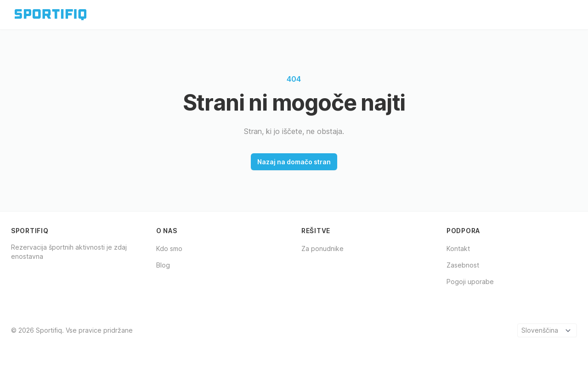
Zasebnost (463, 265)
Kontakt (458, 248)
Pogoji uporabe (470, 282)
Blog (163, 265)
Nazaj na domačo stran (294, 162)
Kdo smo (169, 248)
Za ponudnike (322, 248)
